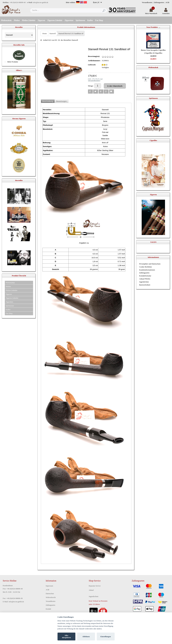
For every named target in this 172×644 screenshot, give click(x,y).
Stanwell (53, 33)
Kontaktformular (145, 276)
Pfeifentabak (6, 20)
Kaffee (90, 20)
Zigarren (41, 20)
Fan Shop (99, 20)
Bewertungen (61, 101)
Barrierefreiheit (145, 285)
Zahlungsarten (159, 2)
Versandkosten (147, 2)
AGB (167, 2)
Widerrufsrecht (51, 597)
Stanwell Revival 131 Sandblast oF (71, 33)
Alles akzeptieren (66, 637)
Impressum (49, 586)
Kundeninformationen (147, 270)
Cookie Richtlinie (146, 267)
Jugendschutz (144, 282)
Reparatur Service (95, 586)
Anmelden (166, 12)
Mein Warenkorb (151, 12)
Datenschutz (50, 594)
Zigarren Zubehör (55, 20)
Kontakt (48, 609)
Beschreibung (48, 101)
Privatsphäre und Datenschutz (150, 264)
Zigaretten (69, 20)
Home (45, 33)
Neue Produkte (152, 27)
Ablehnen (86, 637)
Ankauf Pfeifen (145, 279)
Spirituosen (80, 20)
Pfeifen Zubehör (29, 20)
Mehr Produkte (13, 62)
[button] (90, 92)
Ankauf (91, 590)
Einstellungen (106, 637)
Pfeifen (17, 20)
